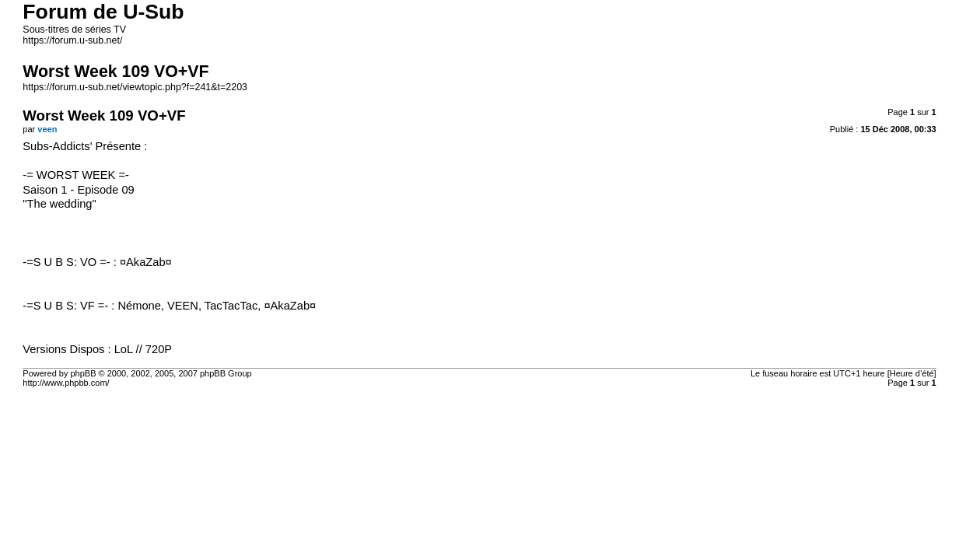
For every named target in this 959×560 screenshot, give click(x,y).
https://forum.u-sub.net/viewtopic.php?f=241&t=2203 (135, 87)
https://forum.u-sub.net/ (72, 40)
